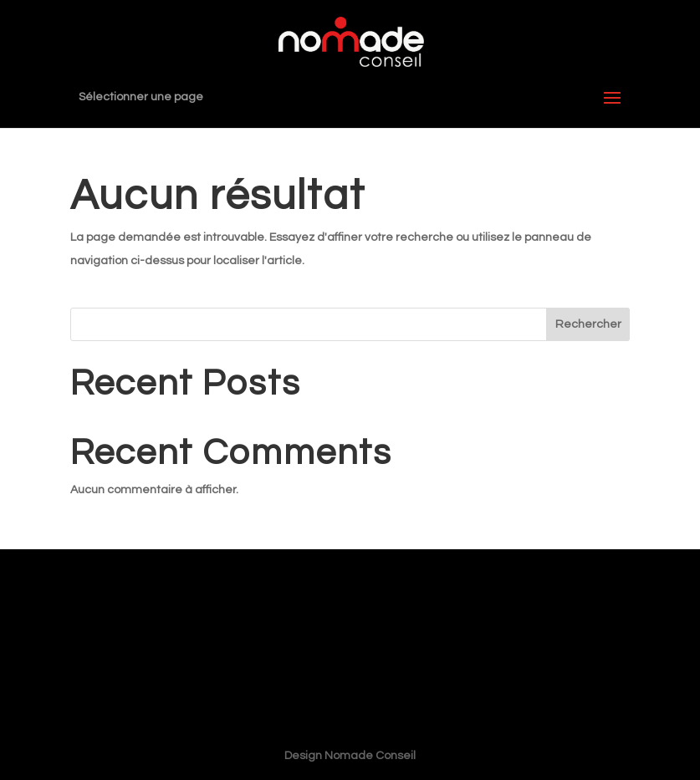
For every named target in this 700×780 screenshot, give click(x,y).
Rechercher (588, 324)
